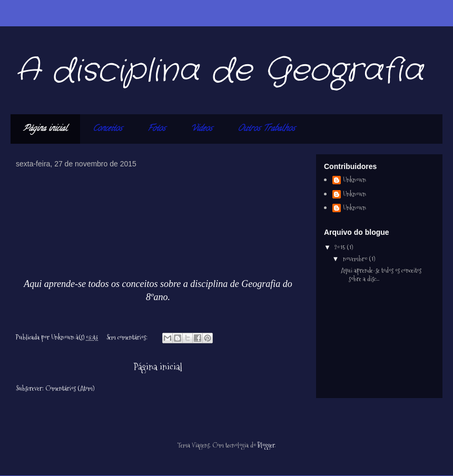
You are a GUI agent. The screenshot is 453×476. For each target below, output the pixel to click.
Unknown (354, 180)
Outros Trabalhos (266, 129)
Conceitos (107, 129)
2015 (341, 247)
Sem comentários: (128, 337)
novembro (356, 259)
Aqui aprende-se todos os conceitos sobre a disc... (381, 274)
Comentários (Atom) (70, 388)
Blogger (266, 445)
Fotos (156, 129)
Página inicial (45, 129)
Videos (201, 129)
